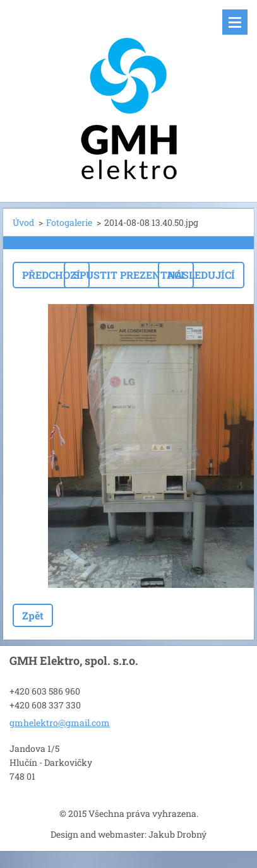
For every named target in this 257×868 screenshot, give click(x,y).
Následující (201, 275)
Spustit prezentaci (129, 275)
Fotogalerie (69, 222)
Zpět (33, 615)
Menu (235, 22)
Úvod (23, 222)
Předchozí (51, 275)
